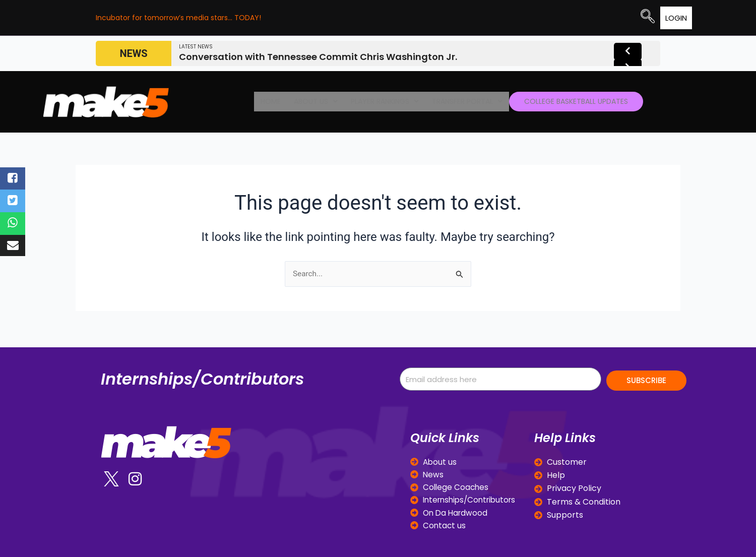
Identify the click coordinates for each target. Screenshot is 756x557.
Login (644, 18)
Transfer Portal (452, 102)
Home (276, 102)
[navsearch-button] (616, 18)
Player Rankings (376, 102)
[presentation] (624, 53)
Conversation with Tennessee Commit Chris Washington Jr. (318, 56)
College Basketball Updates (562, 102)
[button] (314, 102)
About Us (314, 102)
